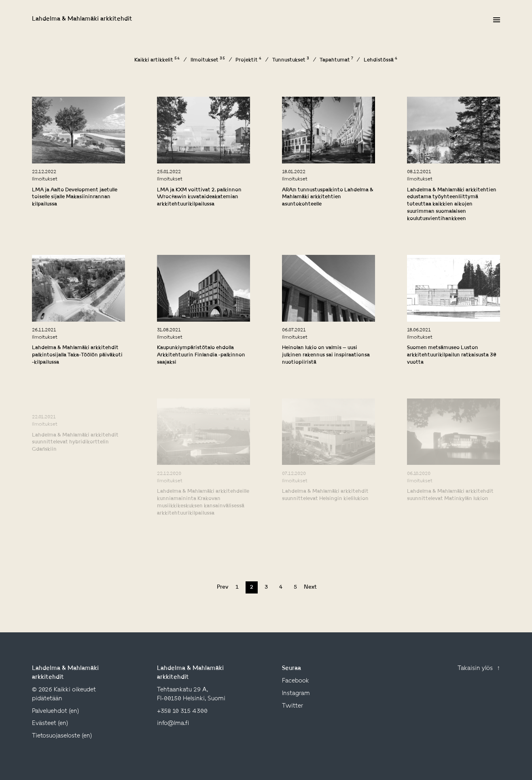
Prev (223, 587)
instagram (296, 694)
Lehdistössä (381, 60)
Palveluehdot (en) (55, 711)
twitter (292, 706)
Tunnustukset (291, 60)
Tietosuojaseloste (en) (62, 736)
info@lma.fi (173, 724)
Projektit (249, 60)
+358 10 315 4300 (182, 711)
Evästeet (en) (50, 724)
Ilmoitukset (208, 60)
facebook (296, 681)
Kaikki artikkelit (157, 60)
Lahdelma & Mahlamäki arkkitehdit (82, 19)
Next (310, 587)
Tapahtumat (336, 60)
